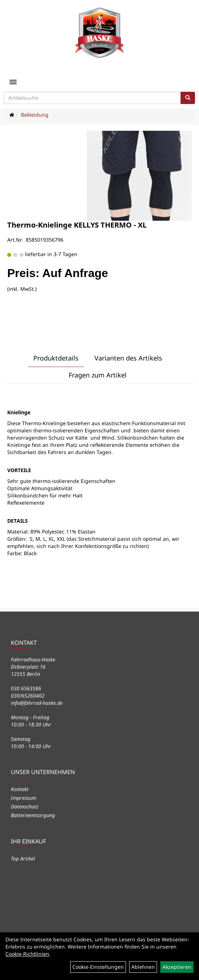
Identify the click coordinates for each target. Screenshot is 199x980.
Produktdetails (56, 358)
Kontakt (20, 789)
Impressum (24, 798)
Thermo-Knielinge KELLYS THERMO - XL (77, 225)
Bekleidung (35, 115)
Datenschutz (25, 806)
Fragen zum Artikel (98, 375)
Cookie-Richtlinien (27, 954)
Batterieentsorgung (33, 815)
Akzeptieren (177, 967)
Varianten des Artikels (128, 358)
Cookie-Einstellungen (98, 967)
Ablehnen (143, 967)
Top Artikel (23, 858)
